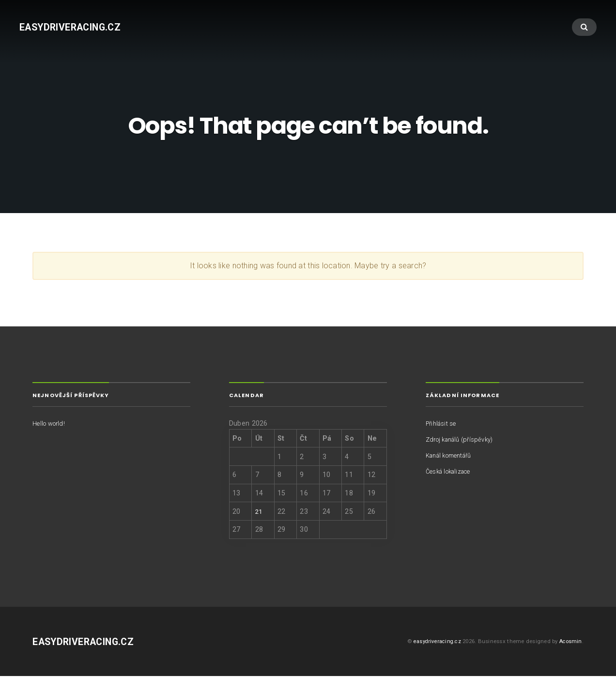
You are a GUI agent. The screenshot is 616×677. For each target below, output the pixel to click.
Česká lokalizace (452, 472)
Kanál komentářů (453, 456)
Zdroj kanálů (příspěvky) (464, 440)
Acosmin (570, 642)
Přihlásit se (443, 424)
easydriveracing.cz (76, 28)
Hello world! (51, 424)
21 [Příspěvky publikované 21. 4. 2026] (259, 512)
